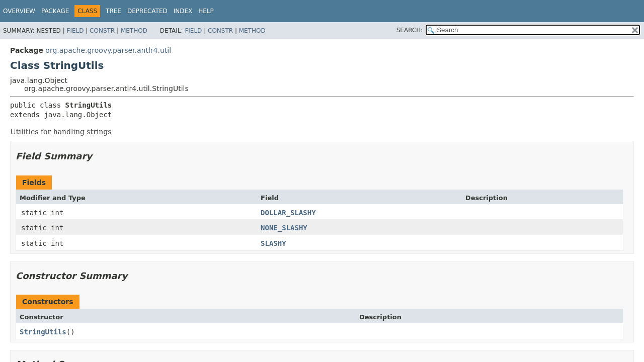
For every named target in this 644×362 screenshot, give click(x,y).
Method (134, 31)
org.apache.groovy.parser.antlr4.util (108, 50)
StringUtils (43, 332)
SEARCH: (410, 30)
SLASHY (273, 243)
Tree (113, 11)
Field (75, 31)
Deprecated (147, 11)
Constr (102, 31)
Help (206, 11)
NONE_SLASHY (284, 228)
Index (183, 11)
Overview (19, 11)
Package (55, 11)
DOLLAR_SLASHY (288, 213)
